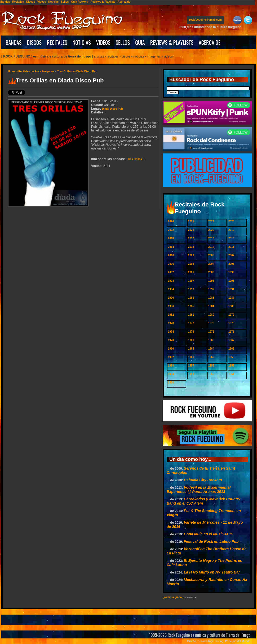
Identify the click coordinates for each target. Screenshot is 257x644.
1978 (171, 323)
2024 (211, 221)
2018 (171, 238)
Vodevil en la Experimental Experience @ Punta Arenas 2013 (199, 489)
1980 (211, 315)
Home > (13, 71)
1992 (211, 289)
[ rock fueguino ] (173, 597)
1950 (171, 383)
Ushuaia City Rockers (203, 480)
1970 (171, 340)
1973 (191, 332)
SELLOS (123, 42)
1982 (171, 315)
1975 (231, 323)
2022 (171, 230)
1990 (171, 298)
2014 (171, 247)
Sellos (65, 2)
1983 (231, 306)
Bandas (5, 2)
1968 (211, 340)
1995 (231, 281)
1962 (171, 357)
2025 (191, 221)
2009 (191, 255)
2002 (171, 272)
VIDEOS (103, 42)
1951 (231, 374)
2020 (211, 230)
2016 (211, 238)
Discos (31, 2)
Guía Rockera (79, 2)
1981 (191, 315)
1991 (231, 289)
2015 (231, 238)
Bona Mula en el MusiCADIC (209, 534)
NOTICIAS (82, 42)
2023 (231, 221)
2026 (171, 221)
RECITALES (57, 42)
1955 (231, 366)
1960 (211, 357)
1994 (171, 289)
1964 (211, 349)
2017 (191, 238)
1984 (211, 306)
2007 (231, 255)
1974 (171, 332)
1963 (231, 349)
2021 (191, 230)
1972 (211, 332)
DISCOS (34, 42)
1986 (171, 306)
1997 (191, 281)
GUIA (140, 42)
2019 (231, 230)
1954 (171, 374)
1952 (211, 374)
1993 (191, 289)
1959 (231, 357)
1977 (191, 323)
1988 (211, 298)
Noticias (53, 2)
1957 (191, 366)
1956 (211, 366)
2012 (211, 247)
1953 (191, 374)
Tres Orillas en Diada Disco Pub (77, 71)
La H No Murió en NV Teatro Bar (212, 572)
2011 (231, 247)
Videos (42, 2)
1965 (191, 349)
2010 (171, 255)
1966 (171, 349)
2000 (211, 272)
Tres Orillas (135, 159)
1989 (191, 298)
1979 (231, 315)
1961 (191, 357)
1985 (191, 306)
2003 (231, 264)
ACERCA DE (210, 42)
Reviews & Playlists (103, 2)
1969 (191, 340)
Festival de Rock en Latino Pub (211, 541)
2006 (171, 264)
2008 (211, 255)
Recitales (18, 2)
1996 (211, 281)
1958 (171, 366)
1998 (171, 281)
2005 (191, 264)
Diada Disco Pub (112, 109)
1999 (231, 272)
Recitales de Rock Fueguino (36, 71)
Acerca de (124, 2)
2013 (191, 247)
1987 (231, 298)
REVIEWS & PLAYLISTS (172, 42)
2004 (211, 264)
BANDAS (14, 42)
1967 (231, 340)
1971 (231, 332)
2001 (191, 272)
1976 (211, 323)
